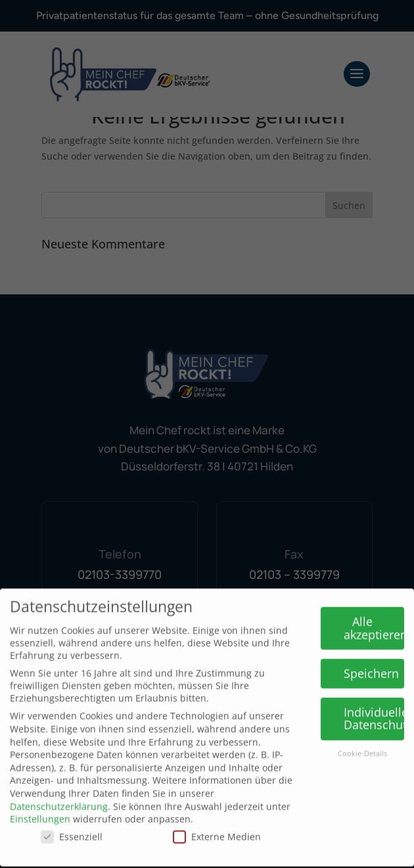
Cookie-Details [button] (362, 744)
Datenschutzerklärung (59, 797)
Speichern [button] (371, 664)
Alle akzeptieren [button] (374, 618)
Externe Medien (217, 827)
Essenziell (72, 827)
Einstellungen (40, 809)
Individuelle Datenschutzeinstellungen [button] (374, 709)
